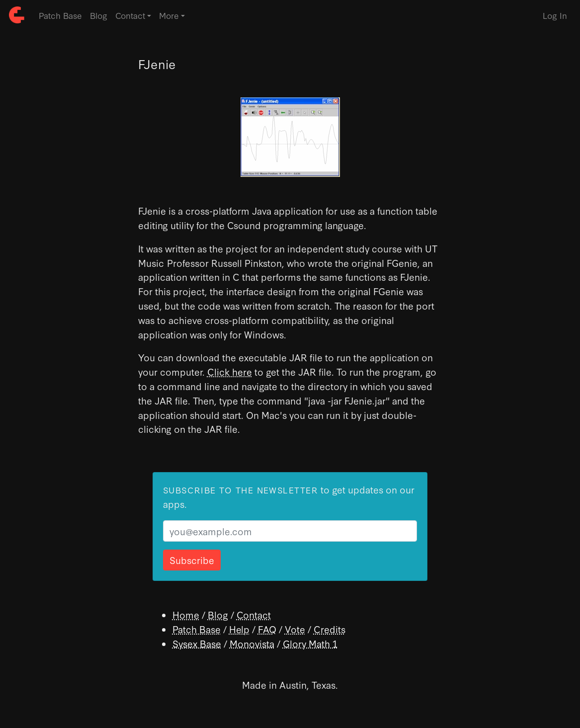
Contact (254, 614)
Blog (99, 15)
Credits (330, 629)
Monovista (252, 643)
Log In (555, 15)
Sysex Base (197, 643)
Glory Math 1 (310, 643)
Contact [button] (130, 15)
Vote (295, 629)
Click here (230, 371)
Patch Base (60, 15)
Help (239, 629)
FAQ (267, 629)
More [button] (169, 15)
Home (186, 614)
